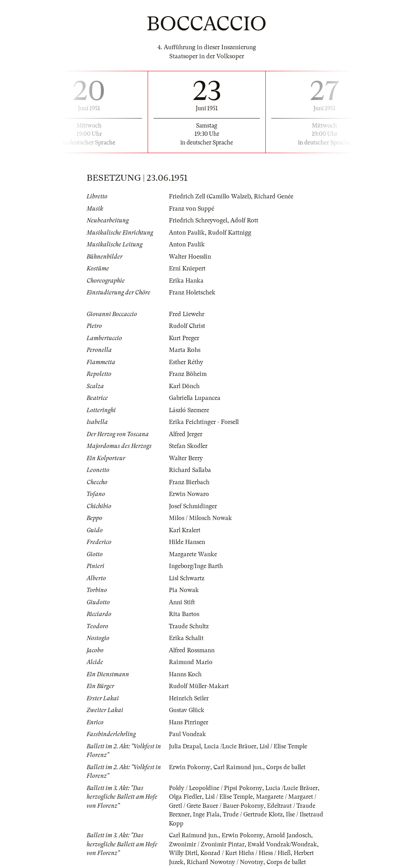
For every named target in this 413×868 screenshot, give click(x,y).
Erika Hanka (186, 281)
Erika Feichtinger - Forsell (204, 422)
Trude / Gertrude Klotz (253, 814)
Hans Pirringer (189, 722)
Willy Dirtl (184, 853)
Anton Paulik (187, 233)
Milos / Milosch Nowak (201, 518)
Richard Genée (276, 196)
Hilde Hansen (187, 542)
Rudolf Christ (187, 326)
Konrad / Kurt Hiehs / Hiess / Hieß (247, 853)
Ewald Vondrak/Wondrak (282, 844)
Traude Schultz (189, 626)
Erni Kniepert (187, 268)
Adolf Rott (245, 220)
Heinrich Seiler (189, 698)
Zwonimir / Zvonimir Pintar (207, 844)
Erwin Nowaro (189, 494)
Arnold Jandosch (289, 835)
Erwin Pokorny (189, 767)
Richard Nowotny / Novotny (225, 862)
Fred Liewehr (187, 314)
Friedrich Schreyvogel (198, 220)
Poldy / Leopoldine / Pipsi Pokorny (216, 788)
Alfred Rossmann (192, 650)
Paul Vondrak (188, 734)
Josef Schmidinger (193, 506)
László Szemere (190, 410)
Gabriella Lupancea (195, 398)
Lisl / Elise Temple (286, 746)
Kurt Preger (184, 338)
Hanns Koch (185, 674)
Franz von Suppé (192, 209)
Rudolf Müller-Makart (199, 686)
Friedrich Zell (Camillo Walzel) (211, 196)
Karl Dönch (184, 386)
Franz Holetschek (192, 292)
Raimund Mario (191, 662)
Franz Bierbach (189, 482)
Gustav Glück (187, 710)
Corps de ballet (286, 767)
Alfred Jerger (186, 434)
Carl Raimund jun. (238, 767)
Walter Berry (186, 458)
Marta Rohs (185, 350)
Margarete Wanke (193, 554)
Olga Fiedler (186, 797)
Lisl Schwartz (187, 578)
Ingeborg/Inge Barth (196, 566)
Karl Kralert (185, 530)
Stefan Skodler (189, 446)
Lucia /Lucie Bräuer (231, 746)
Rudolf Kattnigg (230, 233)
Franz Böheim (188, 374)
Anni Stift (182, 602)
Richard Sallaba (191, 470)
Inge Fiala (206, 814)
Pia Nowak (184, 590)
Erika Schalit (187, 638)
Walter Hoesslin (190, 257)
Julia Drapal (185, 746)
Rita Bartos (184, 614)
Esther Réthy (186, 362)
